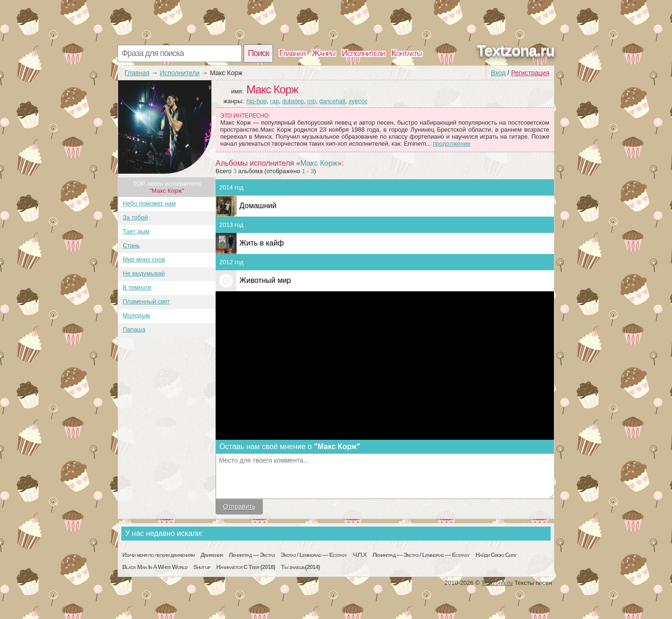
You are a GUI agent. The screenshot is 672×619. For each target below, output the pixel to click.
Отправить (239, 506)
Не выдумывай (144, 273)
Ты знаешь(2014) (300, 567)
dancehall (332, 101)
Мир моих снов (144, 259)
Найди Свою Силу (496, 555)
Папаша (134, 329)
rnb (311, 101)
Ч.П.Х (360, 555)
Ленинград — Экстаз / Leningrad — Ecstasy (421, 555)
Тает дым (136, 231)
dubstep (293, 101)
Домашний (258, 206)
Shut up (202, 567)
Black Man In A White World (155, 567)
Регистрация (530, 73)
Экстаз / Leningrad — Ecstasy (314, 555)
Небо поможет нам (149, 203)
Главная (292, 53)
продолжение (451, 144)
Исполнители (363, 53)
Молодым (136, 315)
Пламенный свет (146, 301)
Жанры (323, 53)
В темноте (137, 287)
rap (275, 101)
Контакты (407, 53)
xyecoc (358, 101)
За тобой (135, 217)
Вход (498, 73)
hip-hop (256, 101)
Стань (131, 245)
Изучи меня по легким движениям (158, 555)
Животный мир (265, 280)
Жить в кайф (262, 243)
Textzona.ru (516, 50)
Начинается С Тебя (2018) (245, 567)
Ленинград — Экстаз (252, 555)
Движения (212, 555)
